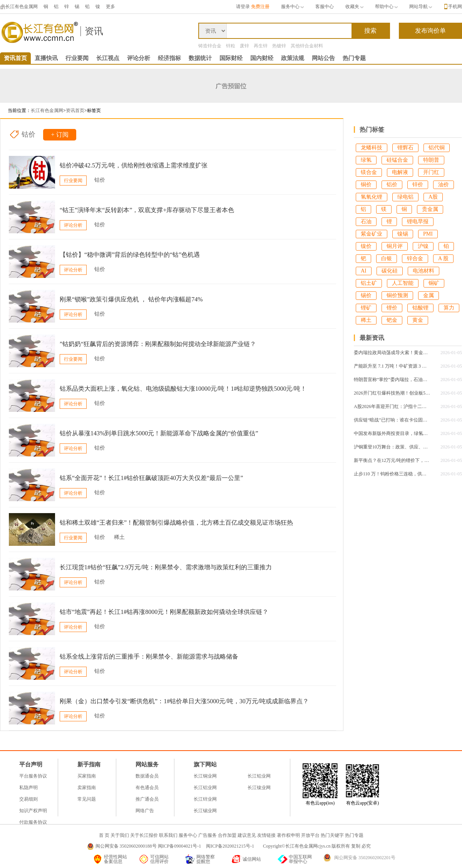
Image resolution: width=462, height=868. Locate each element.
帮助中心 (386, 7)
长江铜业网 (205, 776)
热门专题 (354, 58)
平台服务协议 (33, 776)
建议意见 (247, 835)
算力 (449, 308)
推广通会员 (147, 799)
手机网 (455, 7)
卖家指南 (87, 788)
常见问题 (87, 799)
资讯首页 (15, 58)
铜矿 (434, 283)
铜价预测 (397, 295)
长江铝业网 (205, 788)
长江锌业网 (205, 799)
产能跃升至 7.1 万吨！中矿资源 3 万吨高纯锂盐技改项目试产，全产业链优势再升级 (392, 366)
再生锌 (261, 46)
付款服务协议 (33, 822)
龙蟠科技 (372, 148)
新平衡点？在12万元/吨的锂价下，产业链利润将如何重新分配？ (392, 460)
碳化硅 (390, 271)
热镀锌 (279, 46)
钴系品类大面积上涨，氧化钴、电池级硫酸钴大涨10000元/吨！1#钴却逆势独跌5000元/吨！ (183, 389)
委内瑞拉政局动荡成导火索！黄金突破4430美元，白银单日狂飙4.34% (392, 353)
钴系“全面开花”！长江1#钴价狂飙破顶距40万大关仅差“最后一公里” (151, 478)
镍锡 (403, 234)
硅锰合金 (397, 160)
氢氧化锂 (372, 197)
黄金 (418, 320)
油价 (444, 185)
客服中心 (325, 7)
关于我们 (120, 835)
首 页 (104, 835)
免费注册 (260, 7)
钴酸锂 (420, 308)
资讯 (94, 31)
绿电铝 (405, 197)
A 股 (443, 258)
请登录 (243, 7)
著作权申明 (288, 835)
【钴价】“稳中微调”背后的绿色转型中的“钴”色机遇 (130, 255)
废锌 (244, 46)
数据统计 (200, 58)
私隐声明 (28, 788)
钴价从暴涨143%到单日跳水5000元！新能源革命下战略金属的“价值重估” (159, 433)
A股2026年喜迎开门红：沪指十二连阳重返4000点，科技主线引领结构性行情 (392, 406)
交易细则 (28, 799)
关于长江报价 (144, 835)
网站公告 (323, 58)
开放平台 (310, 835)
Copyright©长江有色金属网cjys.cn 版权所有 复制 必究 (317, 846)
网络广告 (145, 811)
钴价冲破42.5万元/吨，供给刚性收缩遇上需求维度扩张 (134, 165)
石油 (366, 222)
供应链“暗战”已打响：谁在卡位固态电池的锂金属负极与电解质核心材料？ (392, 420)
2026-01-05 (451, 353)
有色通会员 (147, 788)
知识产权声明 (33, 811)
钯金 (392, 320)
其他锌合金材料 (307, 46)
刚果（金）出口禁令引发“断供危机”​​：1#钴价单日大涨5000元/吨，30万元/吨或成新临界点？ (184, 701)
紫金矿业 (372, 234)
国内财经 (262, 58)
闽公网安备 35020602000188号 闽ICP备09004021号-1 (148, 846)
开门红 (431, 172)
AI (364, 271)
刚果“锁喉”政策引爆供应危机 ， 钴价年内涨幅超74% (131, 299)
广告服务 (208, 835)
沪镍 (423, 246)
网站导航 (421, 7)
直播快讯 (46, 58)
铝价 (392, 185)
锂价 (392, 308)
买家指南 (87, 776)
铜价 (366, 185)
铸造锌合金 (210, 46)
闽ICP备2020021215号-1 (231, 846)
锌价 (418, 185)
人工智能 (403, 283)
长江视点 (108, 58)
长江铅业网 (259, 776)
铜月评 (395, 246)
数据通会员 (147, 776)
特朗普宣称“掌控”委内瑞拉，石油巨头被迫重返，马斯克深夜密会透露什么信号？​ (392, 380)
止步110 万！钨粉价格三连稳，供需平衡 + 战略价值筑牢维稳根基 (392, 474)
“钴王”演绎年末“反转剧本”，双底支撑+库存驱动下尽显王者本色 (147, 210)
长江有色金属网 (19, 7)
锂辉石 (405, 148)
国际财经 (231, 58)
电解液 (400, 172)
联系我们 (168, 835)
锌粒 (231, 46)
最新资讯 (372, 338)
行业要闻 (77, 58)
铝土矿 (369, 283)
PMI (428, 234)
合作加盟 (227, 835)
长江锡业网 (205, 811)
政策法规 (293, 58)
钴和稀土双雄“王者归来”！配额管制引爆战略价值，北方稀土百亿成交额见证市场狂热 (176, 523)
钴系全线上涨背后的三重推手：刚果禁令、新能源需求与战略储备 (149, 656)
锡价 (366, 295)
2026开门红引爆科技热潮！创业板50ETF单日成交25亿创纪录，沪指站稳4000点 (392, 393)
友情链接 (266, 835)
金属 (429, 295)
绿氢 (366, 160)
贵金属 (430, 209)
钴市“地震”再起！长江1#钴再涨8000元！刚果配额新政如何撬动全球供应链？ (164, 612)
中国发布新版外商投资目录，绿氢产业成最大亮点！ (392, 433)
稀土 (119, 537)
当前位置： (19, 110)
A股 (433, 197)
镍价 (366, 246)
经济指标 (169, 58)
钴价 (28, 134)
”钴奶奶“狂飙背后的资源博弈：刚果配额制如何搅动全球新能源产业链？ (158, 344)
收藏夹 (354, 7)
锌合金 (415, 258)
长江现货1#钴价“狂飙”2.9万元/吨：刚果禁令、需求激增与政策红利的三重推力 (166, 567)
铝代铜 (437, 148)
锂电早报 (418, 222)
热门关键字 (332, 835)
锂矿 (366, 308)
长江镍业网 (259, 788)
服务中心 (292, 7)
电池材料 (423, 271)
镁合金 (369, 172)
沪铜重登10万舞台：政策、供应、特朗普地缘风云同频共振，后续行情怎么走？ (392, 447)
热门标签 (372, 130)
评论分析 (139, 58)
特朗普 (431, 160)
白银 (387, 258)
